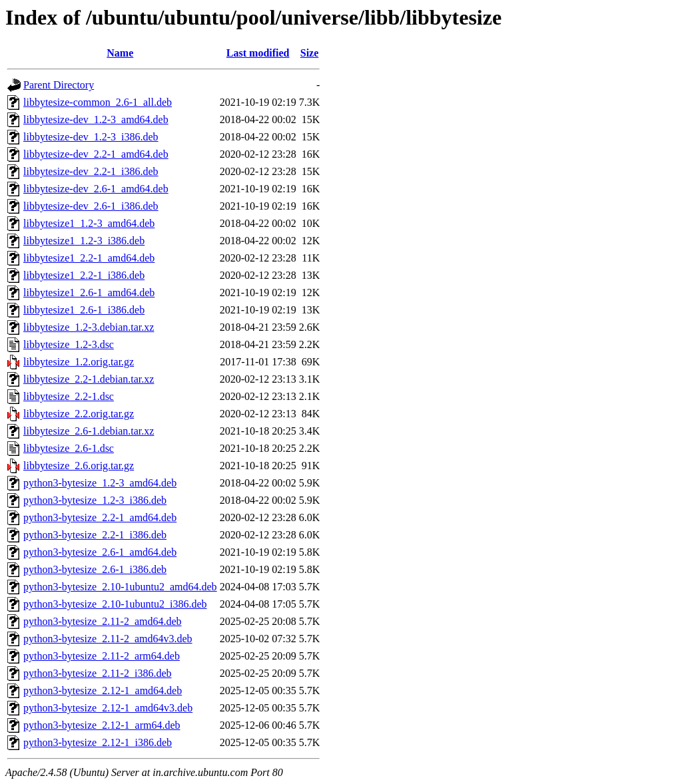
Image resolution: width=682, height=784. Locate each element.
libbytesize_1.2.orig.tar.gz (79, 362)
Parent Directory (59, 85)
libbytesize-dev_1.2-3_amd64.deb (96, 119)
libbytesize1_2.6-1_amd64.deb (89, 293)
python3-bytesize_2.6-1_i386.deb (95, 569)
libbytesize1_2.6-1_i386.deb (84, 310)
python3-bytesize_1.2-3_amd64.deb (100, 483)
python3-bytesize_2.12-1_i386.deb (98, 742)
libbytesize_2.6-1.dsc (69, 448)
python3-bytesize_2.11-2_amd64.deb (103, 621)
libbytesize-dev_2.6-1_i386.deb (91, 206)
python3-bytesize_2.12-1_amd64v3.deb (108, 708)
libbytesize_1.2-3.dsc (69, 344)
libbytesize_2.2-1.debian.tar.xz (89, 379)
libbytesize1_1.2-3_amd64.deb (89, 223)
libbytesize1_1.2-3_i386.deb (84, 241)
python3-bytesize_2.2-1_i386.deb (95, 535)
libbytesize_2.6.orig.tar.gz (79, 466)
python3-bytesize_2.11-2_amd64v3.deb (108, 639)
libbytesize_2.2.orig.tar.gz (79, 414)
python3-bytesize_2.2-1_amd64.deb (100, 517)
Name (120, 53)
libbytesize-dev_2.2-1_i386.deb (91, 171)
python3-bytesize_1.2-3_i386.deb (95, 500)
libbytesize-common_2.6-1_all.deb (98, 102)
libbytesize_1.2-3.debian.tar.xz (89, 327)
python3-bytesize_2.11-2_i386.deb (97, 673)
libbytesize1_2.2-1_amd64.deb (89, 258)
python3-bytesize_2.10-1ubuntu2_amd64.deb (120, 587)
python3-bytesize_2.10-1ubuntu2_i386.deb (115, 604)
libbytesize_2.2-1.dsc (69, 396)
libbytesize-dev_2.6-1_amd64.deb (96, 189)
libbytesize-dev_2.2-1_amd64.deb (96, 154)
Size (310, 53)
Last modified (258, 53)
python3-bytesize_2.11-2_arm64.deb (102, 656)
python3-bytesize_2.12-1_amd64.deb (103, 690)
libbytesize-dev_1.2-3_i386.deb (91, 137)
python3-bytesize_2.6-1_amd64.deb (100, 552)
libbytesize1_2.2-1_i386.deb (84, 275)
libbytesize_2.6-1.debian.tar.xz (89, 431)
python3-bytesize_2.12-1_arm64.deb (102, 725)
